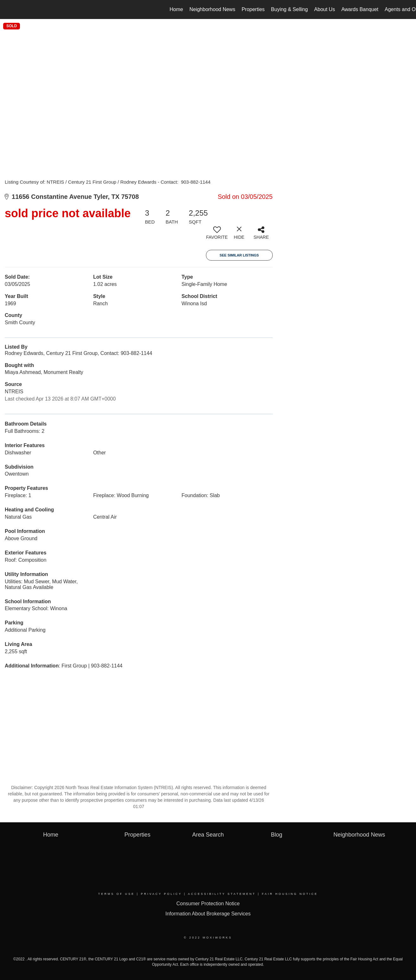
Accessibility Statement (222, 894)
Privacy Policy (161, 894)
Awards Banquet (360, 9)
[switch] (217, 235)
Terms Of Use (116, 894)
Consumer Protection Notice (208, 904)
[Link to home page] (8, 9)
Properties (253, 9)
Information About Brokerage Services (208, 914)
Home (176, 9)
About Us (325, 9)
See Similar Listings (239, 255)
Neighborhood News (212, 9)
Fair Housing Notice (290, 894)
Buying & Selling (290, 9)
